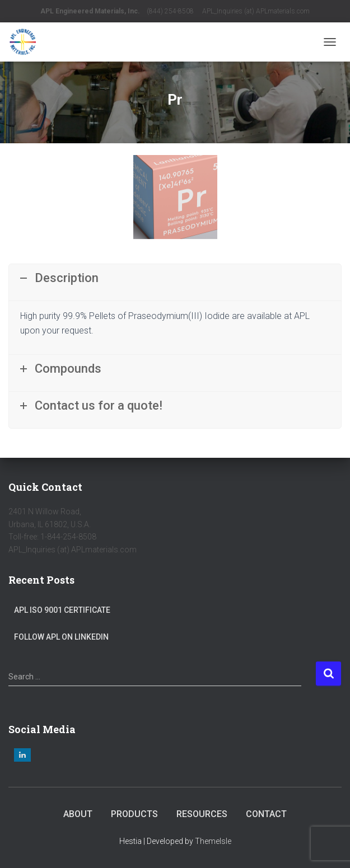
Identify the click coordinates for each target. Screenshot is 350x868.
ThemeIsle (213, 841)
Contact (266, 814)
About (78, 814)
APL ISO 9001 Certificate (62, 610)
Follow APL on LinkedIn (61, 637)
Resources (202, 814)
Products (134, 814)
